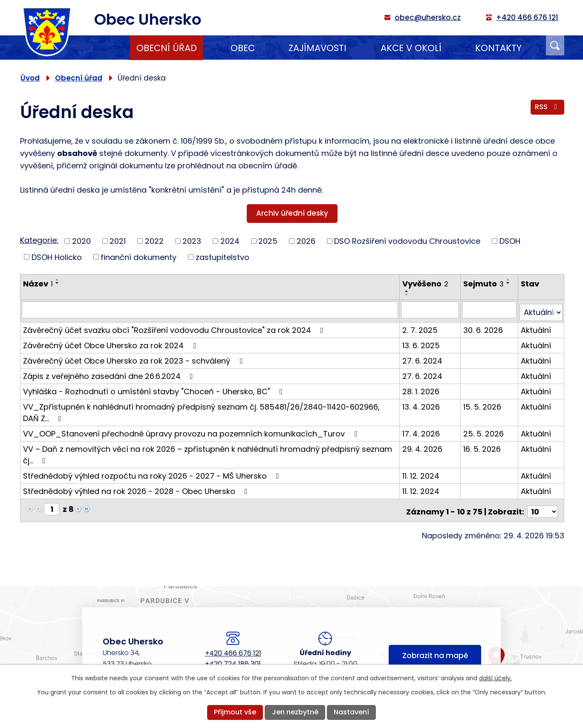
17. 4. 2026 (422, 430)
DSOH (510, 241)
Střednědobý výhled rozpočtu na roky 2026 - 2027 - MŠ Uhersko (153, 472)
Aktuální (536, 327)
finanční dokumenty (139, 257)
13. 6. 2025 (422, 342)
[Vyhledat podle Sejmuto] (490, 309)
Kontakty (498, 48)
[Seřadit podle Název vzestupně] (58, 280)
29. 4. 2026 (423, 446)
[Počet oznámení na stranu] (543, 506)
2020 (81, 241)
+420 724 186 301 (233, 658)
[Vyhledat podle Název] (210, 309)
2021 (118, 241)
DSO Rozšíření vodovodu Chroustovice (407, 241)
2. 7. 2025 (421, 327)
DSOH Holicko (57, 257)
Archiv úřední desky (292, 213)
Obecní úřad (167, 48)
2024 (230, 241)
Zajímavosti (317, 48)
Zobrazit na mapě (435, 652)
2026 (306, 241)
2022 (154, 241)
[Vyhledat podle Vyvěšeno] (431, 309)
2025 (268, 241)
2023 (192, 241)
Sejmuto (484, 284)
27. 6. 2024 (423, 357)
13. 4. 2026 (422, 403)
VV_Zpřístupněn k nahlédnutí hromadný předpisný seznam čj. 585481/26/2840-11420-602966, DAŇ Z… (210, 409)
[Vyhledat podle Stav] (541, 309)
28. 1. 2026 (422, 388)
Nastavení (351, 712)
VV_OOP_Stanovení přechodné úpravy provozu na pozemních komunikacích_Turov (192, 430)
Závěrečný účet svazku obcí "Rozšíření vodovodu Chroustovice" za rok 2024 (175, 327)
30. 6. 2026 (484, 327)
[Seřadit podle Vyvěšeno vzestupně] (408, 291)
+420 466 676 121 (233, 648)
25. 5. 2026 (484, 430)
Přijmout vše (235, 712)
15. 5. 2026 (483, 403)
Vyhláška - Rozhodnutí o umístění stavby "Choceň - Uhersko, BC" (154, 388)
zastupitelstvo (222, 257)
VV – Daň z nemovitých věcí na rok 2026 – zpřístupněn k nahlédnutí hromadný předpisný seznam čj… (208, 451)
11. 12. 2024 (422, 472)
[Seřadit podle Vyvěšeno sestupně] (408, 295)
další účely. (495, 678)
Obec (243, 48)
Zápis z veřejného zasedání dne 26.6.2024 (110, 373)
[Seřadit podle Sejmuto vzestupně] (509, 280)
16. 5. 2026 (483, 446)
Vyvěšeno (426, 284)
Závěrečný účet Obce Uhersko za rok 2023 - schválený (134, 357)
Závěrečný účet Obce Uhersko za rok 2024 (111, 342)
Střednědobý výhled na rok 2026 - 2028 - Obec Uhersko (137, 488)
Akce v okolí (411, 48)
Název (38, 284)
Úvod (96, 48)
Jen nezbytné (295, 712)
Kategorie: (39, 240)
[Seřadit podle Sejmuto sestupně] (509, 283)
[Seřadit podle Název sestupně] (58, 283)
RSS (547, 109)
